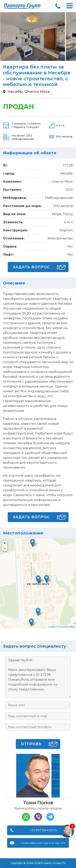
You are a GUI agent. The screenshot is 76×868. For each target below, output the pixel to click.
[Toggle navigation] (70, 6)
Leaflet (52, 627)
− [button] (5, 548)
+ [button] (5, 543)
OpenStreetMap (67, 627)
